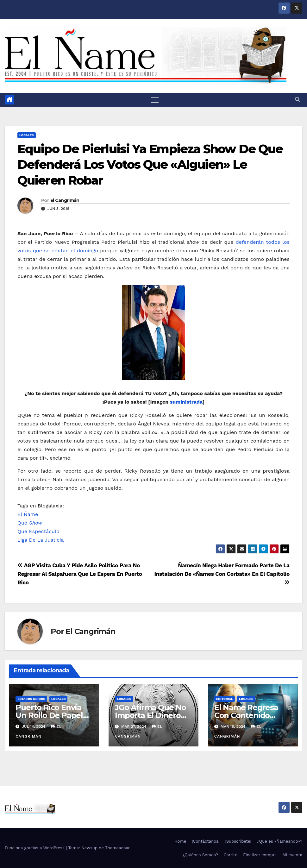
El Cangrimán (65, 200)
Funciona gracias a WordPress (35, 848)
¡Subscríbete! (238, 841)
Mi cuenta (292, 855)
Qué (30, 523)
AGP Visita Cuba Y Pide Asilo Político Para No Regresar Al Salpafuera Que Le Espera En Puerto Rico (80, 574)
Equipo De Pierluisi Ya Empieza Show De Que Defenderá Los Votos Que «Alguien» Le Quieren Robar (150, 165)
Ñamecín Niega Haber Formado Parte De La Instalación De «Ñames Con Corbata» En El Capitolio (222, 574)
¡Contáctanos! (206, 841)
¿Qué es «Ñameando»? (280, 841)
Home (180, 841)
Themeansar (117, 848)
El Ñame (28, 514)
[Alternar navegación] (155, 100)
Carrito (231, 855)
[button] (298, 100)
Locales (27, 135)
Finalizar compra (260, 855)
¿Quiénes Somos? (200, 855)
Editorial (225, 699)
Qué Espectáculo (38, 531)
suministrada (186, 402)
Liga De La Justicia (41, 540)
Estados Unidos (31, 699)
